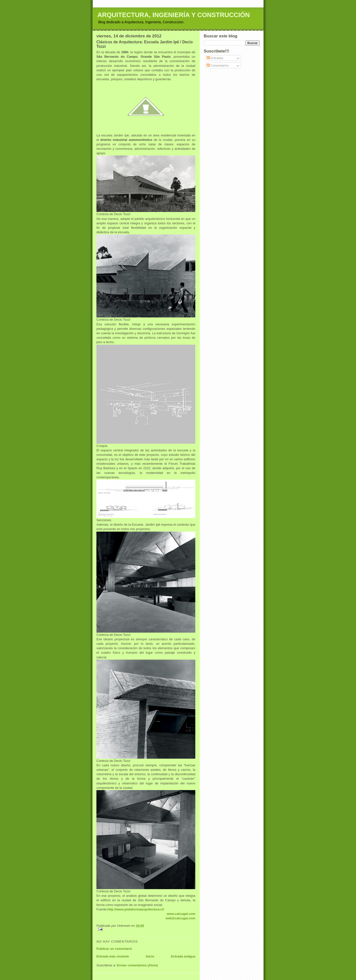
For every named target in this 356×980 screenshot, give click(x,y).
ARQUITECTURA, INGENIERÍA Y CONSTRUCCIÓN (174, 15)
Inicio (150, 956)
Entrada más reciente (113, 956)
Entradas (215, 58)
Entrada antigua (183, 956)
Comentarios (218, 65)
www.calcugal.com (181, 914)
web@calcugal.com (180, 918)
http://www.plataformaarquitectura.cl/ (136, 909)
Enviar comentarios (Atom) (137, 965)
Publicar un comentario (114, 949)
